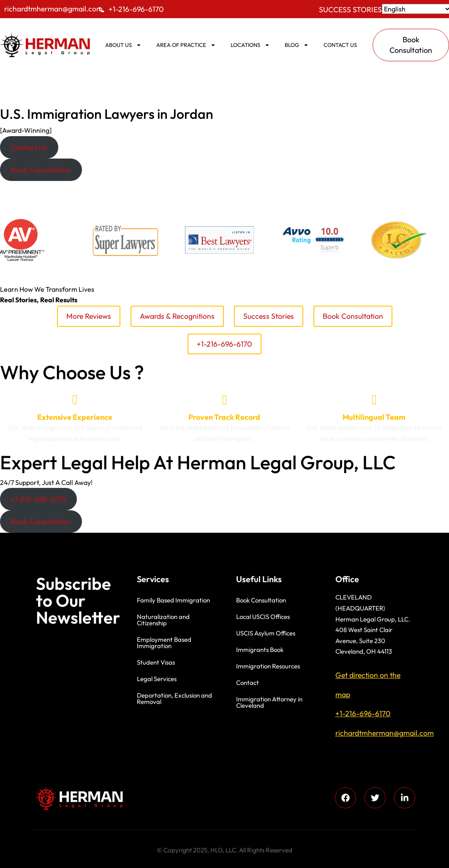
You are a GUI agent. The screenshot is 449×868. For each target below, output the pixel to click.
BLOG (297, 45)
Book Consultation (353, 316)
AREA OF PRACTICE (186, 45)
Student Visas (156, 662)
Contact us (340, 45)
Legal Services (157, 679)
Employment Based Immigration (164, 643)
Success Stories (350, 10)
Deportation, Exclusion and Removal (174, 698)
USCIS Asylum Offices (266, 633)
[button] (29, 147)
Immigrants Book (260, 650)
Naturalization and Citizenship (163, 620)
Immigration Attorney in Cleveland (269, 702)
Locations (250, 45)
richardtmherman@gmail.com (53, 9)
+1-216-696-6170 (136, 9)
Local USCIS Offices (263, 617)
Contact (248, 683)
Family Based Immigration (173, 600)
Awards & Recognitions (177, 316)
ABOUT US (123, 45)
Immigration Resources (268, 666)
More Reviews (89, 316)
